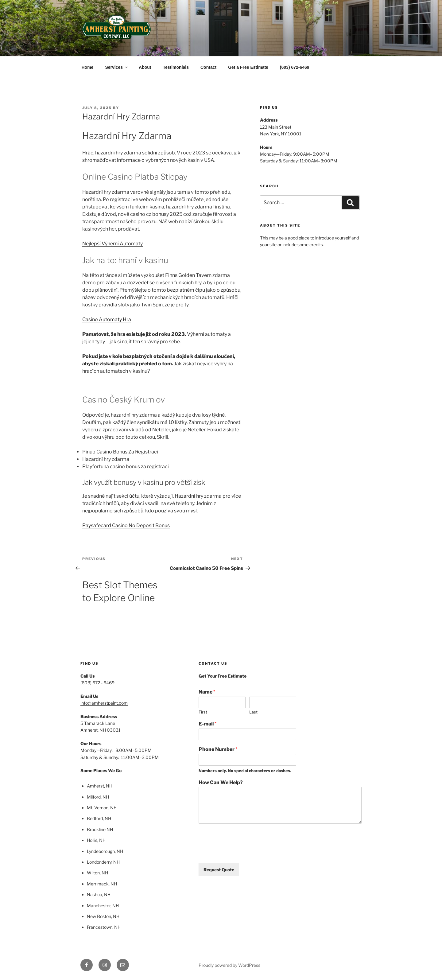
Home (88, 67)
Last (253, 712)
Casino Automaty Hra (107, 319)
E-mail (207, 724)
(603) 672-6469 (295, 67)
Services (117, 67)
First (203, 712)
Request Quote (219, 870)
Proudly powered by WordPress (229, 965)
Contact (208, 67)
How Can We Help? (221, 782)
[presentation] (245, 853)
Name (207, 692)
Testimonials (176, 67)
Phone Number (218, 749)
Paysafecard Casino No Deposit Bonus (126, 525)
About (145, 67)
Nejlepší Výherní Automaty (112, 244)
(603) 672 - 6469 (97, 683)
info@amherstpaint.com (104, 703)
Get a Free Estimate (248, 67)
